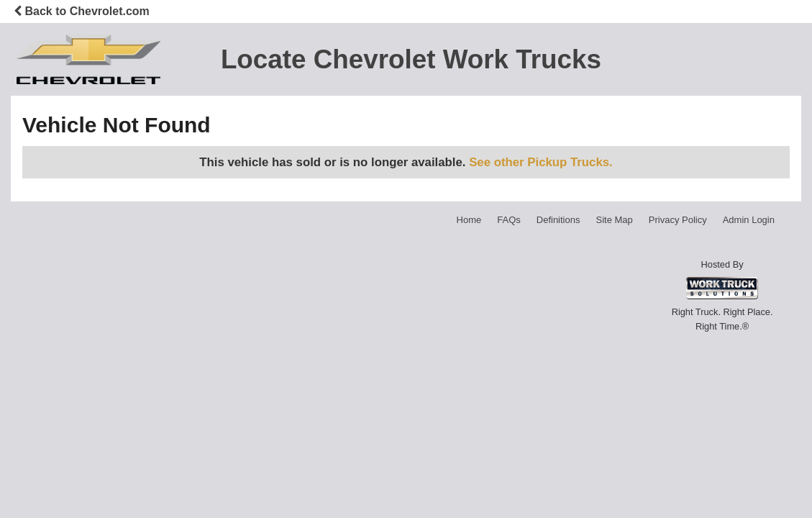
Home (469, 220)
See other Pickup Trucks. (541, 162)
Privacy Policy (678, 220)
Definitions (558, 220)
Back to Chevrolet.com (82, 11)
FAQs (509, 220)
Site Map (614, 220)
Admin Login (749, 220)
